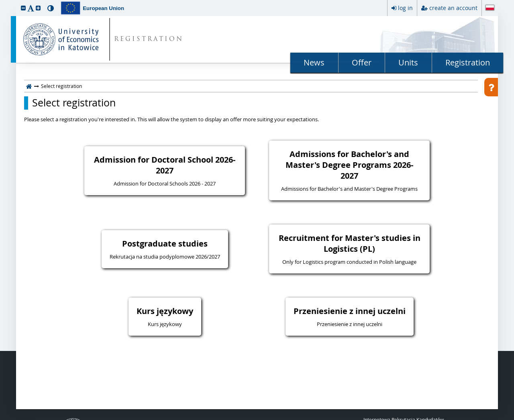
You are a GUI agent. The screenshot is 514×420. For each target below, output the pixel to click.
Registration (468, 62)
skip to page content (2, 2)
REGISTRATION (149, 40)
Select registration (74, 103)
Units (408, 62)
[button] (23, 8)
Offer (362, 62)
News (314, 62)
